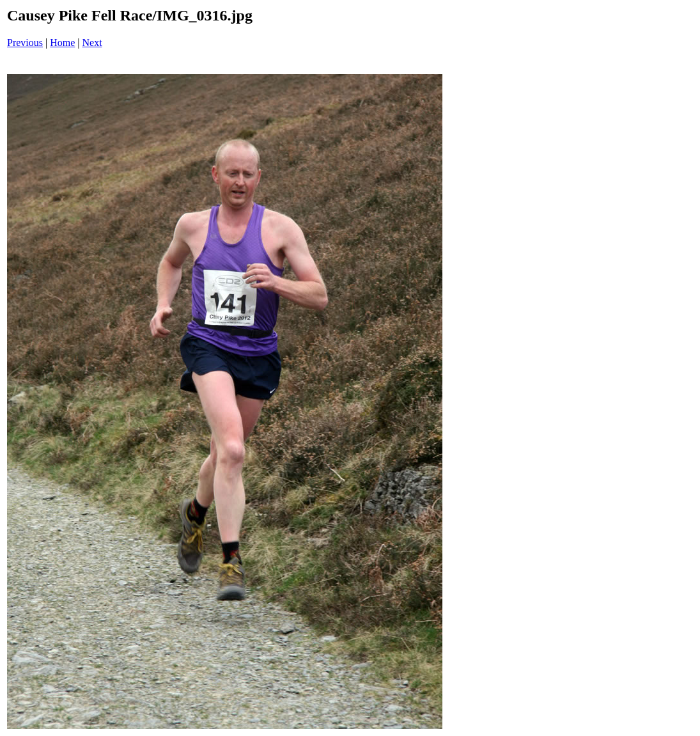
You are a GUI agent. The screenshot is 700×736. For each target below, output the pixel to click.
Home (62, 43)
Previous (25, 43)
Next (92, 43)
